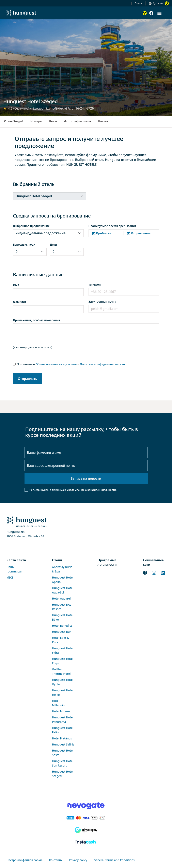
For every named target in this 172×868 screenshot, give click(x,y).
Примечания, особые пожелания (37, 320)
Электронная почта (102, 301)
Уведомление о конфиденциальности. (92, 490)
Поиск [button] (138, 3)
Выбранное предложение (31, 226)
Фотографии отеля (78, 121)
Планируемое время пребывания (113, 226)
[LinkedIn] (163, 572)
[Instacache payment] (86, 842)
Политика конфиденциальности (103, 364)
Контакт (104, 121)
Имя (16, 285)
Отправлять (27, 379)
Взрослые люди (24, 244)
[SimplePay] (86, 830)
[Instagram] (154, 572)
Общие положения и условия (56, 364)
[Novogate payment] (86, 806)
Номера (36, 121)
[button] (159, 13)
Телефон (95, 285)
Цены (53, 121)
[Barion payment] (86, 818)
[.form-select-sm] (50, 196)
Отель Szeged (14, 121)
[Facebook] (145, 572)
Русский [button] (158, 3)
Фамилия (20, 302)
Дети (53, 244)
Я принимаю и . (71, 364)
